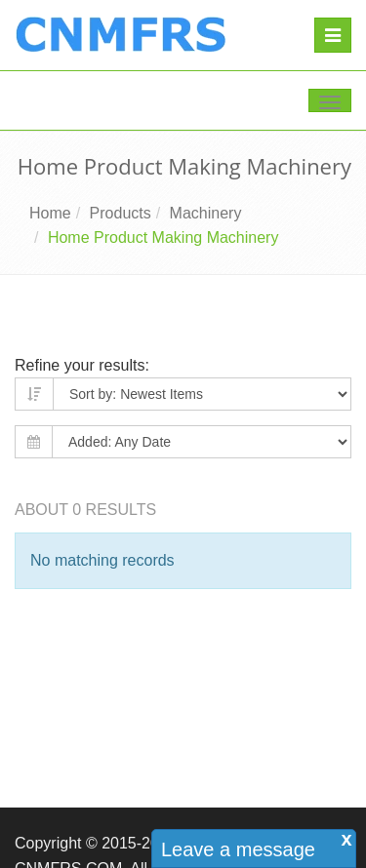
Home (50, 213)
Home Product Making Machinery (163, 237)
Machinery (206, 213)
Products (121, 213)
